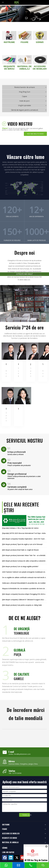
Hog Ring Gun (25, 92)
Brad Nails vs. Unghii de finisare (28, 550)
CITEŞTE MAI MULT (24, 274)
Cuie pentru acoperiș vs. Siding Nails (29, 605)
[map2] (24, 189)
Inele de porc (25, 101)
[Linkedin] (11, 858)
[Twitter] (17, 858)
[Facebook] (5, 858)
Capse (24, 96)
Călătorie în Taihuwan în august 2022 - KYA (33, 600)
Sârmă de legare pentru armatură (25, 110)
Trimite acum (26, 815)
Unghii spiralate (24, 105)
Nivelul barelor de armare (25, 87)
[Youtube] (23, 858)
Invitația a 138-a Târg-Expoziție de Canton (24, 528)
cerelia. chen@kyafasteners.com (20, 754)
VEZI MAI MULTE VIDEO (35, 134)
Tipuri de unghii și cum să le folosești (30, 544)
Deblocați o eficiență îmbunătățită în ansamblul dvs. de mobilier (24, 583)
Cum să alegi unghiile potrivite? (28, 566)
